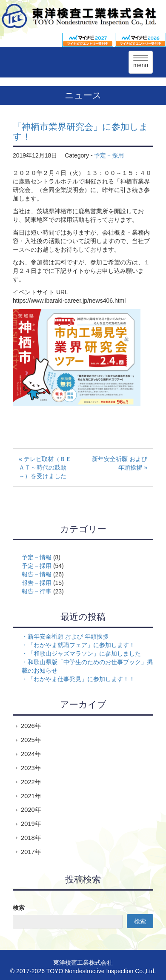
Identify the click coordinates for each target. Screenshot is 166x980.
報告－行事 (37, 591)
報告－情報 (37, 574)
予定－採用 (109, 155)
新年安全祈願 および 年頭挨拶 (68, 636)
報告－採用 (37, 583)
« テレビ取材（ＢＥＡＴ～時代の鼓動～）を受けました (45, 467)
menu (141, 62)
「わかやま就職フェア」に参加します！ (81, 645)
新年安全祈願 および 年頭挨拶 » (120, 463)
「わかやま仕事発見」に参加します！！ (81, 679)
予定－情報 (37, 557)
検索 (19, 908)
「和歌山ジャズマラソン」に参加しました (84, 653)
